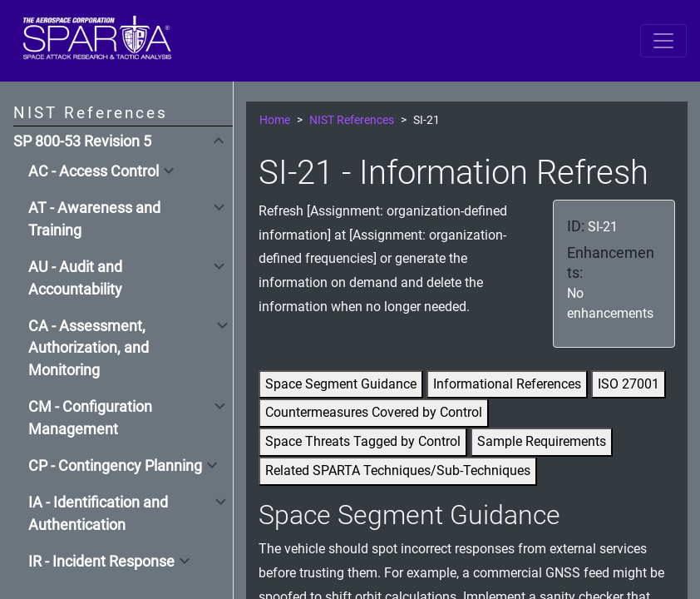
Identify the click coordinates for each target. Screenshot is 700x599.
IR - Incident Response (101, 562)
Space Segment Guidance (341, 384)
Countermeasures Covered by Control (374, 412)
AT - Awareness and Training (94, 219)
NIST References (352, 120)
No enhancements (610, 303)
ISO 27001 (629, 384)
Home (275, 120)
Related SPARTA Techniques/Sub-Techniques (398, 470)
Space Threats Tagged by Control (363, 441)
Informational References (507, 384)
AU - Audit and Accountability (75, 278)
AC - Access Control (94, 171)
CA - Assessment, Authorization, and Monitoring (89, 348)
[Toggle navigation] (663, 41)
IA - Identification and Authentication (98, 513)
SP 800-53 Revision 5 (82, 141)
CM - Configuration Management (90, 418)
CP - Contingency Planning (115, 466)
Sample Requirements (542, 441)
